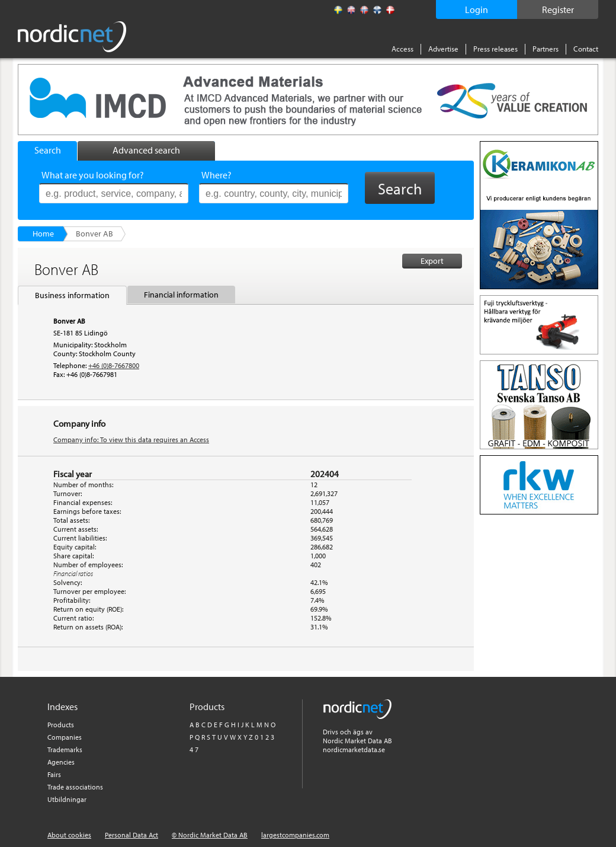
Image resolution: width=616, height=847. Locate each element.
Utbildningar (67, 799)
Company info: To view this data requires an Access (131, 440)
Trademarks (65, 749)
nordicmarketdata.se (354, 749)
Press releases (495, 49)
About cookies (69, 835)
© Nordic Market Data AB (210, 835)
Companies (65, 737)
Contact (586, 49)
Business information (72, 295)
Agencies (61, 762)
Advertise (443, 49)
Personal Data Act (131, 835)
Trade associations (75, 787)
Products (61, 725)
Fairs (54, 774)
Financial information (181, 295)
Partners (546, 49)
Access (402, 49)
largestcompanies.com (295, 835)
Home (43, 234)
